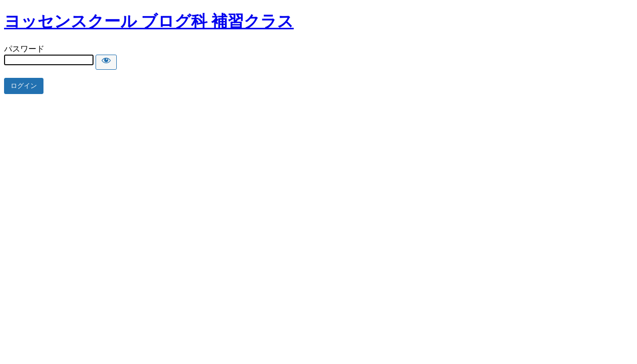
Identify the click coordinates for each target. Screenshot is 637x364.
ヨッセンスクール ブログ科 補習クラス (149, 21)
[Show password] (106, 62)
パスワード (24, 49)
